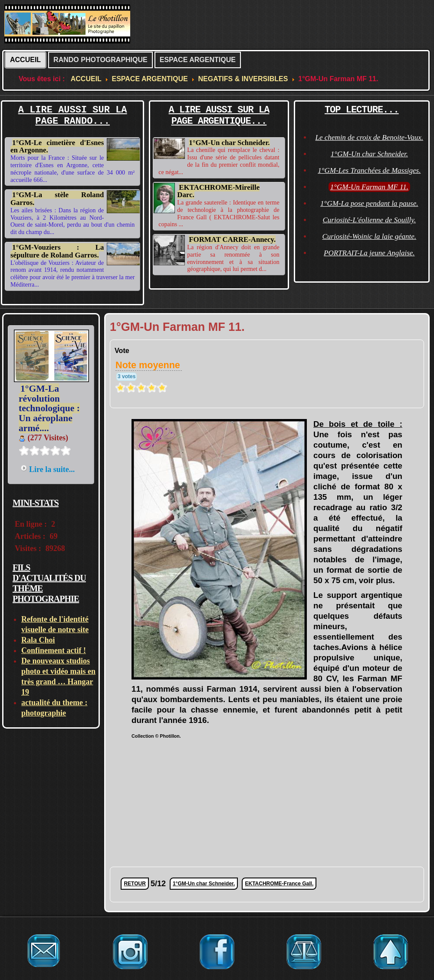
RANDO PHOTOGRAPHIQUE (100, 60)
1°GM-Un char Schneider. (229, 143)
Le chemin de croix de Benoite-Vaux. (370, 137)
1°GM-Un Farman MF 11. (369, 187)
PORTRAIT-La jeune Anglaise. (369, 253)
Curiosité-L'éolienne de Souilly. (369, 220)
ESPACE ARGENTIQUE (198, 60)
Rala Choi (38, 640)
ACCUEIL (25, 60)
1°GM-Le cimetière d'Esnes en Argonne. (57, 147)
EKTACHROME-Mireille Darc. (218, 191)
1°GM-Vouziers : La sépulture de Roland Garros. (57, 251)
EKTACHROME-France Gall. (279, 884)
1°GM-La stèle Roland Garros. (57, 199)
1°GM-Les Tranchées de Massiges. (369, 170)
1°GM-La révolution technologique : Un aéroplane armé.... (49, 408)
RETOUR (135, 884)
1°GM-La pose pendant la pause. (369, 203)
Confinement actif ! (54, 650)
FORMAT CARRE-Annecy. (232, 239)
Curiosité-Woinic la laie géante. (370, 236)
